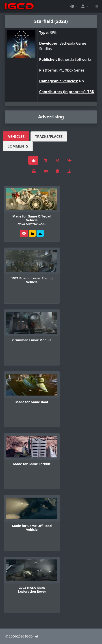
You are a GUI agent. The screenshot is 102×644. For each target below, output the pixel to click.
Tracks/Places (49, 137)
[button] (74, 6)
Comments (18, 146)
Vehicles (16, 137)
